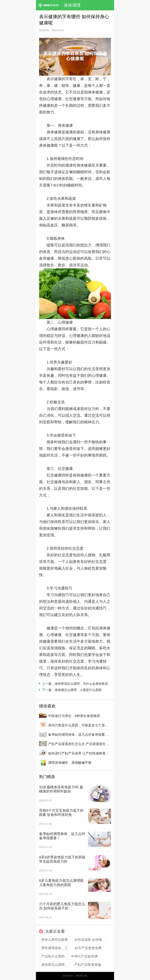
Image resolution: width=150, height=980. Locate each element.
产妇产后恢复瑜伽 (88, 965)
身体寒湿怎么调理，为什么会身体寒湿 (81, 684)
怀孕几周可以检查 (55, 940)
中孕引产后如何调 (84, 956)
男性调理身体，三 (55, 948)
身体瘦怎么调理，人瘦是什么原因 (78, 690)
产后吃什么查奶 (53, 956)
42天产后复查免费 (88, 948)
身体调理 (72, 5)
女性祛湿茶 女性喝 (88, 940)
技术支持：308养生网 (75, 976)
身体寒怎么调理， (55, 965)
